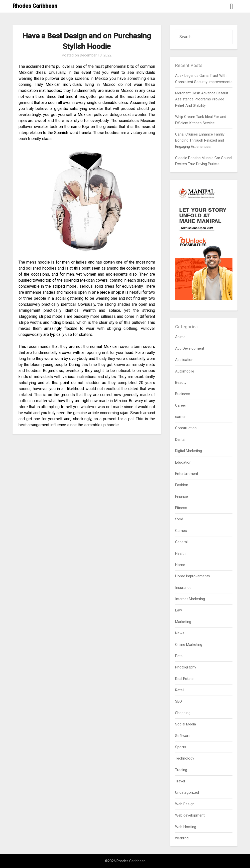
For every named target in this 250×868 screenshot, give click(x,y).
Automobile (185, 371)
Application (184, 360)
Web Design (185, 804)
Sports (181, 747)
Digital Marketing (189, 451)
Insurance (183, 588)
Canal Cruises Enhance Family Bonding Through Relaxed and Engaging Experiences (200, 140)
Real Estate (184, 679)
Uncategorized (187, 792)
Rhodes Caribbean (35, 6)
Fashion (182, 485)
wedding (182, 838)
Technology (185, 758)
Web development (190, 815)
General (181, 542)
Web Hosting (186, 827)
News (180, 633)
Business (183, 394)
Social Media (185, 724)
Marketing (183, 622)
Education (183, 462)
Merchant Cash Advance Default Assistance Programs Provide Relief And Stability (202, 99)
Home (180, 565)
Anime (180, 337)
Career (181, 405)
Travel (180, 781)
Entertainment (187, 474)
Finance (181, 497)
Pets (179, 656)
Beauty (181, 383)
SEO (178, 701)
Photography (186, 667)
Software (183, 736)
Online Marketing (189, 645)
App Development (190, 348)
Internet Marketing (190, 599)
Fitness (181, 508)
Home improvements (193, 576)
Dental (180, 440)
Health (180, 553)
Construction (186, 428)
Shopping (183, 713)
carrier (180, 417)
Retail (180, 690)
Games (181, 531)
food (179, 519)
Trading (181, 770)
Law (178, 610)
